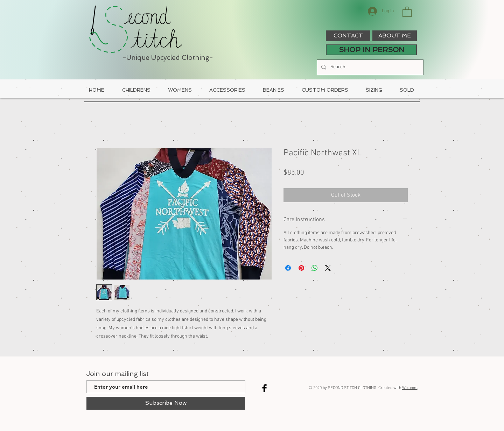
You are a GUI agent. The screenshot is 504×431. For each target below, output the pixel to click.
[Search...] (369, 67)
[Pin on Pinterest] (301, 268)
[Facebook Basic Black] (264, 388)
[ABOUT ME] (395, 36)
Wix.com (410, 388)
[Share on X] (328, 268)
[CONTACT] (348, 36)
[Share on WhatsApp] (315, 268)
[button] (407, 11)
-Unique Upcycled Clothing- (168, 58)
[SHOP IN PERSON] (371, 50)
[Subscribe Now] (166, 403)
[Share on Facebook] (288, 268)
